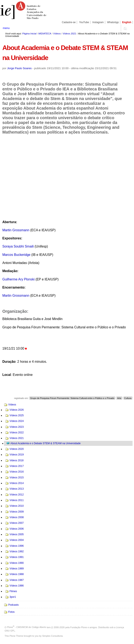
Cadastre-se (69, 22)
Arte (119, 398)
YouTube (84, 22)
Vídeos (57, 34)
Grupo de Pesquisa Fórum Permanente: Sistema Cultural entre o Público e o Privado (72, 398)
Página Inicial (29, 34)
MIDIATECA (45, 34)
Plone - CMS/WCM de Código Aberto (27, 627)
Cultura (128, 398)
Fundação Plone (79, 627)
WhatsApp (113, 22)
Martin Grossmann (16, 230)
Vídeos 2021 (69, 34)
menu (6, 28)
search (125, 28)
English (127, 22)
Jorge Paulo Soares (19, 68)
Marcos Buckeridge (16, 255)
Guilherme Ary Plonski (18, 279)
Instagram (98, 22)
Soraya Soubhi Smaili (18, 246)
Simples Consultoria (52, 636)
